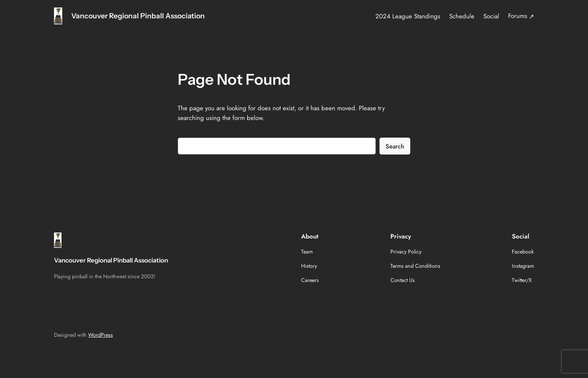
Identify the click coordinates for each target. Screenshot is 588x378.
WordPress (100, 335)
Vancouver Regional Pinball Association (138, 16)
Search (395, 146)
